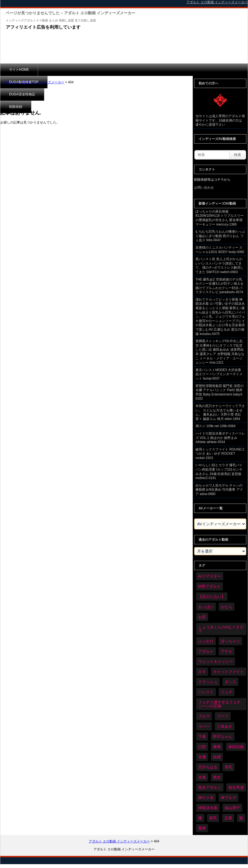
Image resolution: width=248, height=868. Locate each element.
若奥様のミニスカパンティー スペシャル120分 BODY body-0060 (220, 250)
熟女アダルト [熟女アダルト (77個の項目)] (210, 787)
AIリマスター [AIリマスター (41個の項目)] (210, 576)
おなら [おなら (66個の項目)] (227, 607)
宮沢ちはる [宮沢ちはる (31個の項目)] (208, 767)
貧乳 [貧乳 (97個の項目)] (213, 818)
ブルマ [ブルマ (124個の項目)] (204, 716)
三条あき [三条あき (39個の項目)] (225, 726)
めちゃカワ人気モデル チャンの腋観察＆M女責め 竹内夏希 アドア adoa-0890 (219, 490)
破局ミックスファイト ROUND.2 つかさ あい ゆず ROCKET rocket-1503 (220, 454)
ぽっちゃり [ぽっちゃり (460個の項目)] (230, 641)
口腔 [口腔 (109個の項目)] (202, 747)
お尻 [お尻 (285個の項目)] (202, 617)
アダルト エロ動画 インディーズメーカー (34, 82)
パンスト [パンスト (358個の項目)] (206, 692)
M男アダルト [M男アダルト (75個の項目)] (210, 586)
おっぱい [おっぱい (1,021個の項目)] (206, 607)
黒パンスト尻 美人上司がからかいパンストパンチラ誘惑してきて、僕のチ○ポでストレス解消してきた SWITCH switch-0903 (220, 266)
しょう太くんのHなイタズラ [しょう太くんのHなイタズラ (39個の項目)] (221, 629)
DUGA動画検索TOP (61, 70)
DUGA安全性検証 (107, 70)
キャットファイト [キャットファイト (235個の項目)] (228, 672)
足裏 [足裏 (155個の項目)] (228, 818)
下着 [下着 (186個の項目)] (202, 737)
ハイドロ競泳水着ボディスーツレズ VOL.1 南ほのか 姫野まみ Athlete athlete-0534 (220, 438)
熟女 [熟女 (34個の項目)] (217, 777)
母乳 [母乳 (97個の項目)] (228, 767)
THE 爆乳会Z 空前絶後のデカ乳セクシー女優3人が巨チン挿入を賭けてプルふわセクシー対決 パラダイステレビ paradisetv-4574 (220, 286)
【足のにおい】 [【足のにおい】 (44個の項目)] (212, 597)
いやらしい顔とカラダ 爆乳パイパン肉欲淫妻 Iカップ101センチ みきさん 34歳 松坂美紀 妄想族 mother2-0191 (219, 472)
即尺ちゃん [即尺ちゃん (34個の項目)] (223, 737)
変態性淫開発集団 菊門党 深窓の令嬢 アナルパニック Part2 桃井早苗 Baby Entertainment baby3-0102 (220, 392)
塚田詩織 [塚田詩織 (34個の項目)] (236, 747)
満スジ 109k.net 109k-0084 (215, 426)
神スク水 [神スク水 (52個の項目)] (206, 798)
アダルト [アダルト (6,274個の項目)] (206, 651)
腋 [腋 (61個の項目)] (200, 818)
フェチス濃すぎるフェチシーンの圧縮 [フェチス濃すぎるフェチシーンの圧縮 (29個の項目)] (219, 704)
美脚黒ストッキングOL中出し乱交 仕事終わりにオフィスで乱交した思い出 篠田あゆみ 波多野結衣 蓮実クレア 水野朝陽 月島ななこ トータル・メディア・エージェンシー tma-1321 (220, 352)
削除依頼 (145, 70)
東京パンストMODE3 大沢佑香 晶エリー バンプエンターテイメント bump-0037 (219, 374)
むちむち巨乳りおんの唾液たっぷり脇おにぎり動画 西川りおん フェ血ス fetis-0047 (220, 236)
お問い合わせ (204, 188)
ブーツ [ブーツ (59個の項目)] (223, 716)
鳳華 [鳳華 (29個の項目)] (202, 828)
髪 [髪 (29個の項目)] (241, 818)
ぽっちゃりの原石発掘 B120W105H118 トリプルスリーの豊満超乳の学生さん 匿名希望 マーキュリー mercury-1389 (220, 218)
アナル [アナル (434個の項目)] (227, 651)
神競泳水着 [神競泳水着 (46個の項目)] (208, 808)
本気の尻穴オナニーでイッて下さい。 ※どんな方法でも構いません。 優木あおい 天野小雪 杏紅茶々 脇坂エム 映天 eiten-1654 (220, 412)
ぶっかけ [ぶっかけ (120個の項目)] (206, 641)
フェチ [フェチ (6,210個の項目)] (227, 692)
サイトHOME (19, 70)
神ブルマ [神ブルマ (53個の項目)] (228, 798)
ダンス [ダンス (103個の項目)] (230, 682)
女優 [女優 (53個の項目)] (202, 757)
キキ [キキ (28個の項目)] (202, 672)
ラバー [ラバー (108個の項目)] (204, 726)
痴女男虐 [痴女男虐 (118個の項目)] (236, 787)
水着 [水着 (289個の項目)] (202, 777)
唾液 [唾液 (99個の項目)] (217, 747)
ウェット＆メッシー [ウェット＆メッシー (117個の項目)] (216, 661)
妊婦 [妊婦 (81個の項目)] (217, 757)
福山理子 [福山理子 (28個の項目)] (232, 808)
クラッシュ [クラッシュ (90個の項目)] (208, 682)
